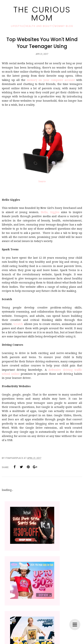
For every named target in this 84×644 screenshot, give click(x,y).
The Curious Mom (42, 14)
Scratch (18, 324)
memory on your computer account (51, 80)
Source (42, 181)
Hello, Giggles (50, 212)
